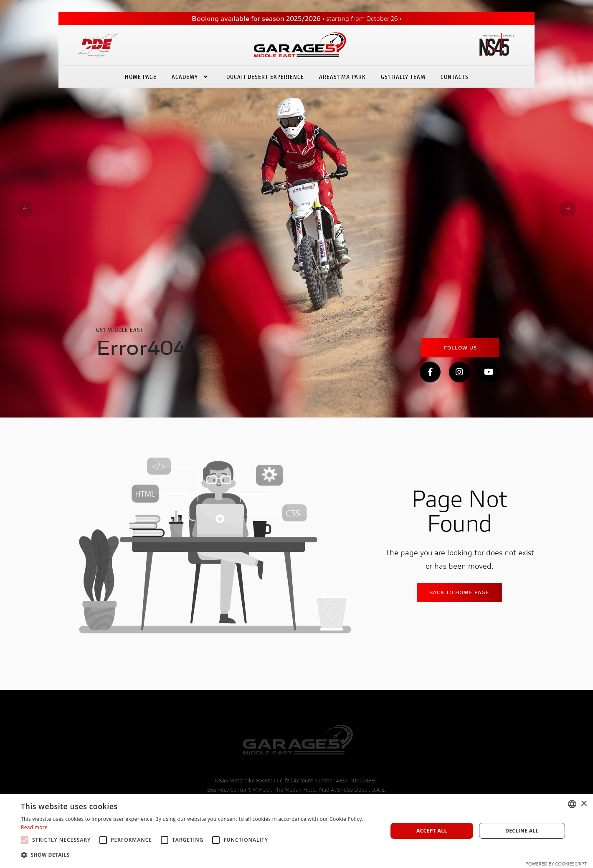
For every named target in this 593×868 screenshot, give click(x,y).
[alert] (296, 831)
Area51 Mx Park (342, 77)
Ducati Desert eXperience (265, 77)
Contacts (455, 77)
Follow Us (460, 348)
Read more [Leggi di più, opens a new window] (34, 827)
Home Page (141, 77)
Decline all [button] (522, 831)
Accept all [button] (432, 831)
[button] (199, 855)
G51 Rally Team (403, 77)
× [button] (584, 804)
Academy (191, 77)
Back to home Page (459, 592)
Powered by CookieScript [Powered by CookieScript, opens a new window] (556, 864)
